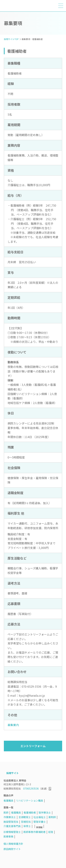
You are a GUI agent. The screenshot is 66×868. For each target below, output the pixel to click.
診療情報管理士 (12, 832)
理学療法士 (45, 812)
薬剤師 (52, 817)
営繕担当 (26, 822)
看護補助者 (30, 812)
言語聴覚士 (25, 817)
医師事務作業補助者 (34, 832)
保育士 (27, 826)
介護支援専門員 (12, 826)
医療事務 (8, 836)
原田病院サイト (12, 849)
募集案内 (13, 725)
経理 (51, 832)
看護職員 (8, 800)
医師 (6, 812)
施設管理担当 (11, 822)
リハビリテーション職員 (30, 800)
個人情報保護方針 (13, 844)
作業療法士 (10, 817)
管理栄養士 (40, 822)
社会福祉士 (40, 817)
